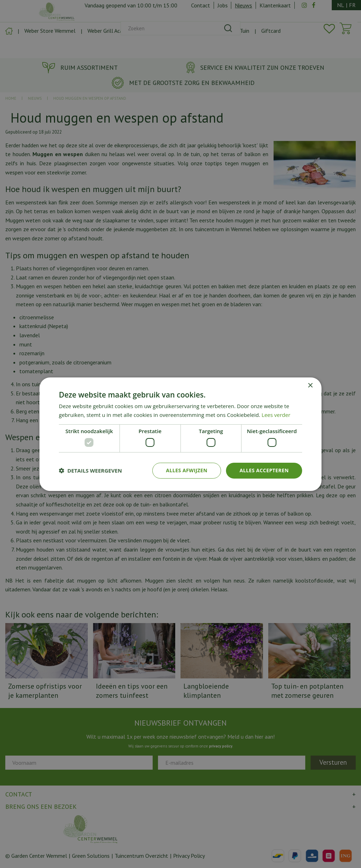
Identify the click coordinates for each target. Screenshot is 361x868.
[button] (90, 470)
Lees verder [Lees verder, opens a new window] (276, 415)
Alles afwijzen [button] (187, 470)
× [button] (310, 385)
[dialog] (180, 434)
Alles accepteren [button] (264, 470)
